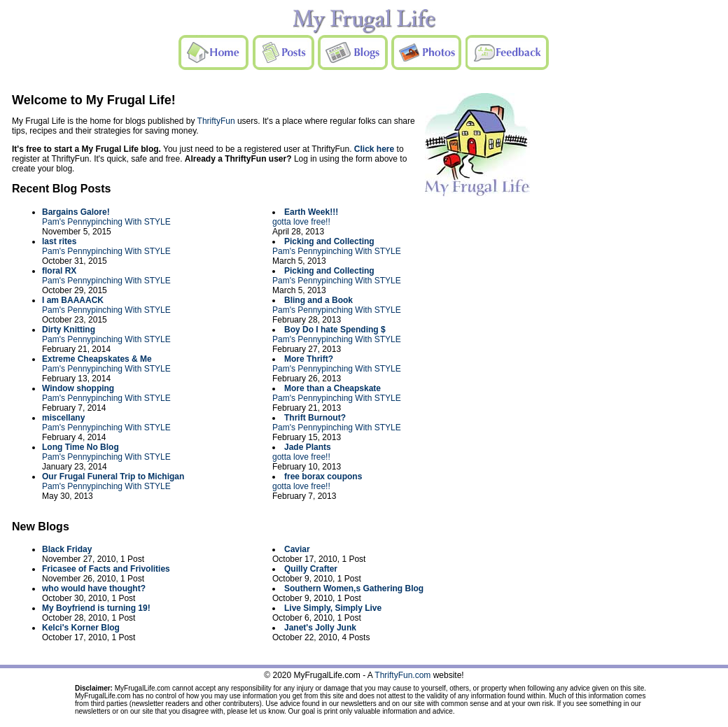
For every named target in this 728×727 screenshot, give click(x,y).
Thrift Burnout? (315, 418)
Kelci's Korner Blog (81, 628)
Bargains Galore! (76, 212)
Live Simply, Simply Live (333, 608)
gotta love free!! (301, 222)
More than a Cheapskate (332, 388)
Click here (374, 149)
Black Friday (67, 549)
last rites (59, 241)
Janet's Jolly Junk (320, 628)
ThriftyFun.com (402, 675)
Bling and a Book (318, 300)
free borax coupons (323, 477)
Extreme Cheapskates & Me (97, 359)
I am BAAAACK (73, 300)
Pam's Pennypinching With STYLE (106, 222)
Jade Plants (308, 447)
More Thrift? (309, 359)
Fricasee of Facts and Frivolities (106, 569)
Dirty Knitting (69, 330)
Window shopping (78, 388)
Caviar (297, 549)
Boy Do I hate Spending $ (335, 330)
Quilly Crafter (311, 569)
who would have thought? (94, 588)
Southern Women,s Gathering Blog (354, 588)
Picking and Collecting (329, 241)
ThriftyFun (216, 121)
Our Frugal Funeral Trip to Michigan (113, 477)
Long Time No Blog (80, 447)
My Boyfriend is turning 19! (96, 608)
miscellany (63, 418)
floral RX (59, 271)
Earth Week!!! (311, 212)
